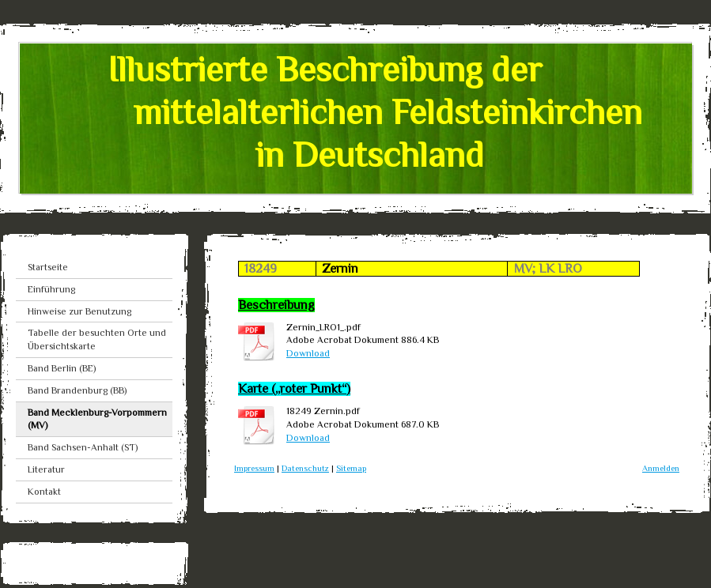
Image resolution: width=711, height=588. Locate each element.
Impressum (254, 468)
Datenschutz (305, 468)
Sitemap (351, 468)
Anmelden (661, 468)
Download (308, 353)
